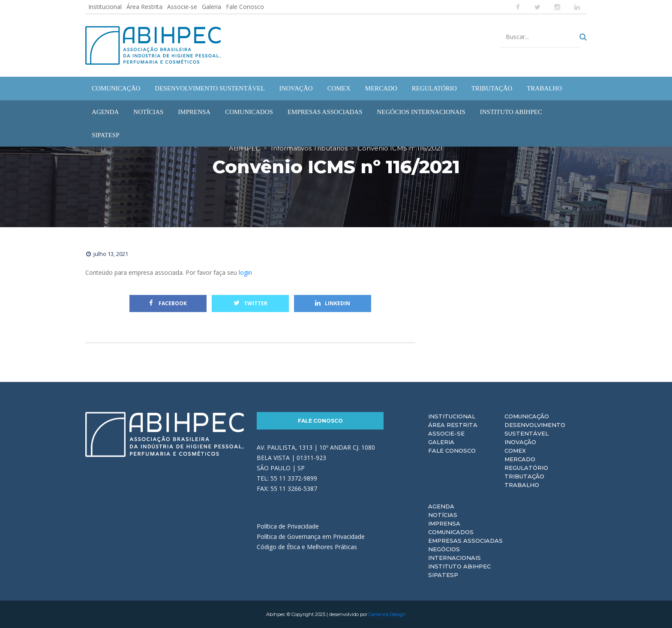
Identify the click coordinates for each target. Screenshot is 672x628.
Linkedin (333, 303)
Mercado (520, 459)
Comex (515, 451)
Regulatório (526, 468)
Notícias (443, 515)
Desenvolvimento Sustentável (535, 429)
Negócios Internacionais (454, 553)
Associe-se (182, 7)
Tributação (524, 476)
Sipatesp (443, 575)
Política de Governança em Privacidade (311, 536)
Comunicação (527, 416)
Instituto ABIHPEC (459, 566)
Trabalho (522, 485)
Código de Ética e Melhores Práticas (307, 547)
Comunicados (451, 532)
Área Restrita (144, 7)
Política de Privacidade (288, 526)
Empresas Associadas (465, 541)
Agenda (441, 506)
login (245, 272)
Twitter (250, 303)
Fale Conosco (245, 7)
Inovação (520, 442)
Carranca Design (387, 614)
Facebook (168, 303)
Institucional (105, 7)
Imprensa (444, 523)
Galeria (211, 7)
